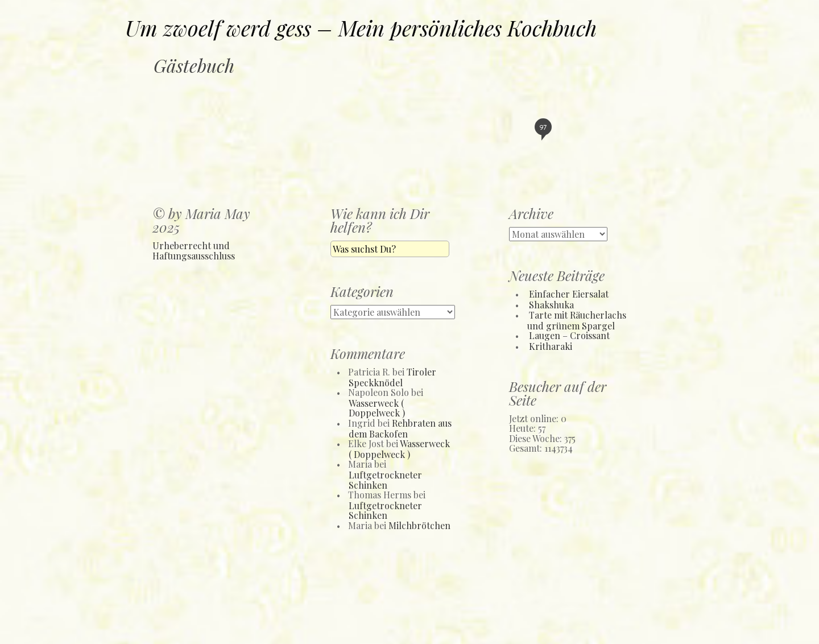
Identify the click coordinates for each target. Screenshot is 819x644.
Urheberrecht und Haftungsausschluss (194, 251)
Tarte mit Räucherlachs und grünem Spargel (577, 320)
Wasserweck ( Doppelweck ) (377, 408)
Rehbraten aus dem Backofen (400, 428)
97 (543, 129)
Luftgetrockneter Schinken (385, 480)
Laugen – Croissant (569, 335)
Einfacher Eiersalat (569, 294)
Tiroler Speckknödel (392, 377)
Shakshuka (551, 305)
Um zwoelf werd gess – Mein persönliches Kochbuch (361, 28)
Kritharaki (551, 346)
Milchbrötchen (419, 525)
